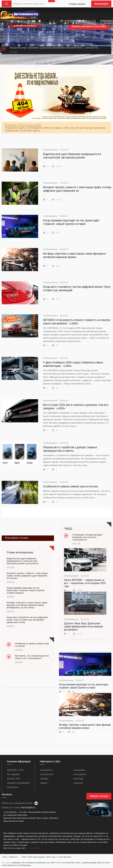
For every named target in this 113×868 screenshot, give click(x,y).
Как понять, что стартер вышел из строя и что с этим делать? (32, 657)
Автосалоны (79, 770)
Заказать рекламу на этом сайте (89, 26)
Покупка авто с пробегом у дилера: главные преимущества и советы (70, 449)
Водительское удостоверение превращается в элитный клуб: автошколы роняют (72, 156)
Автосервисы (80, 774)
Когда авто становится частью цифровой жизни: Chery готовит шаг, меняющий (77, 288)
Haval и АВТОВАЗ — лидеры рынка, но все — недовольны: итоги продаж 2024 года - (85, 583)
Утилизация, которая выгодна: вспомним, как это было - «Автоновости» (87, 537)
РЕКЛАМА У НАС (15, 770)
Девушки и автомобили (18, 783)
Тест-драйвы (13, 774)
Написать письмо (99, 796)
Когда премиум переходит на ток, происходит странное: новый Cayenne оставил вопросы (26, 590)
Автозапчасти (47, 774)
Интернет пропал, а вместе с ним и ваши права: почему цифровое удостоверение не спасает (27, 576)
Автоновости (46, 770)
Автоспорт (78, 779)
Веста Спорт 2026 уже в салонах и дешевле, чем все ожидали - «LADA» (76, 407)
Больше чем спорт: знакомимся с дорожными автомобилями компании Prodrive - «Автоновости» (54, 48)
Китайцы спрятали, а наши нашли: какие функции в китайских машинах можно (74, 255)
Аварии (43, 783)
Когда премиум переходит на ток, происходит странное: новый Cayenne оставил (71, 222)
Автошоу (44, 779)
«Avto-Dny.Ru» (34, 848)
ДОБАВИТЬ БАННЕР (25, 26)
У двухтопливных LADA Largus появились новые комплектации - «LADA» (73, 364)
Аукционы (78, 783)
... (2, 853)
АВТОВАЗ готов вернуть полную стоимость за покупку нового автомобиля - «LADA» (77, 322)
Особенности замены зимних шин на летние (71, 486)
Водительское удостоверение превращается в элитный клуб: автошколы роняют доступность (23, 561)
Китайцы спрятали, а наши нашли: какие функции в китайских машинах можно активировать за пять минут (27, 605)
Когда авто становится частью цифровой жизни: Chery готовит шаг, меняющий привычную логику (27, 620)
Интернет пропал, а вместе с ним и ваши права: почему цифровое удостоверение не (77, 189)
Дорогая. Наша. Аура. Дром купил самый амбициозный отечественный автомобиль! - (83, 627)
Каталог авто (13, 779)
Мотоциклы (13, 787)
